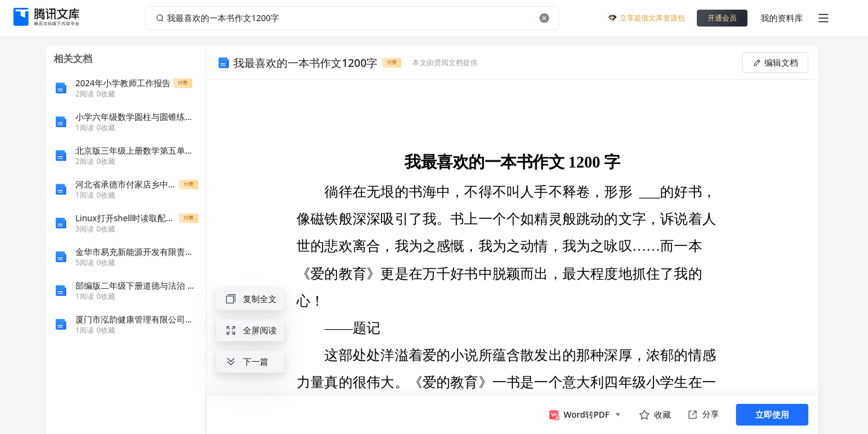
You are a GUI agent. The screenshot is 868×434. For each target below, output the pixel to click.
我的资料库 (782, 18)
